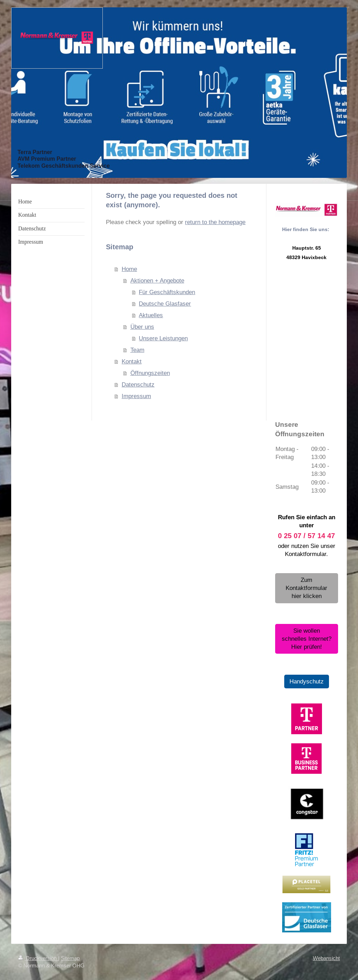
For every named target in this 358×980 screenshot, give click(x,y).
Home (129, 269)
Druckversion (38, 958)
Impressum (136, 396)
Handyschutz (307, 682)
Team (137, 350)
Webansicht (326, 958)
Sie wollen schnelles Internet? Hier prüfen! (307, 639)
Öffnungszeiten (150, 373)
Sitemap (70, 958)
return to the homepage (215, 222)
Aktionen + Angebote (157, 281)
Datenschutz (138, 385)
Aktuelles (151, 315)
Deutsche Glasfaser (165, 304)
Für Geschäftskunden (167, 292)
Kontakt (132, 362)
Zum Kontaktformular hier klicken (306, 588)
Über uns (142, 327)
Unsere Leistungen (163, 338)
